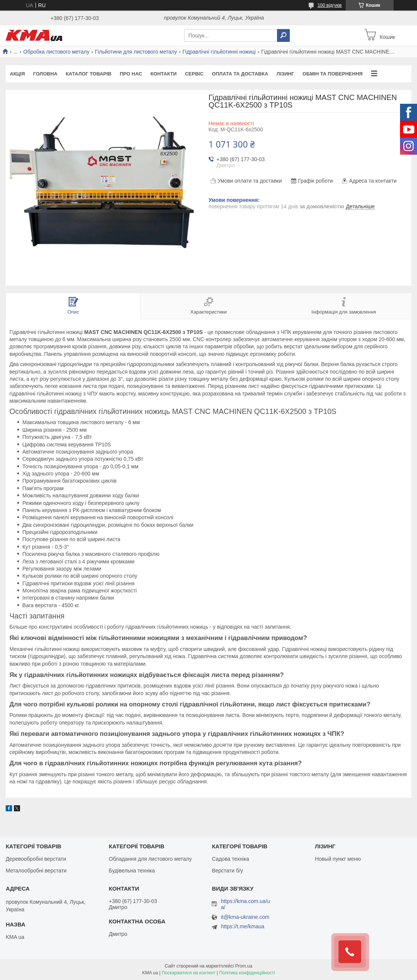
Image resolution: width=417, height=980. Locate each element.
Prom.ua (244, 966)
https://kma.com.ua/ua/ (245, 904)
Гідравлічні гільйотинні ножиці (219, 52)
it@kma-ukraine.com (245, 917)
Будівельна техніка (132, 871)
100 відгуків (329, 5)
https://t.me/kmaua (242, 926)
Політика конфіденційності (247, 973)
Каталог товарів (88, 74)
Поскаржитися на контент (188, 973)
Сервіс (194, 74)
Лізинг (285, 74)
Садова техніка (230, 859)
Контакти (164, 74)
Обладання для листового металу (150, 859)
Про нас (131, 74)
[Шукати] (283, 35)
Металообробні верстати (36, 871)
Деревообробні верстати (36, 859)
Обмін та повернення (333, 74)
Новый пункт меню (338, 859)
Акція (17, 74)
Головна (45, 74)
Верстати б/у (227, 871)
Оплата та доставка (240, 74)
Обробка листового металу (56, 52)
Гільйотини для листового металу (136, 52)
